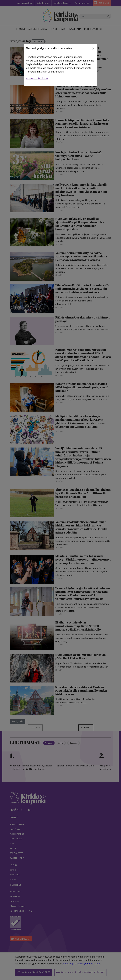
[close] (93, 49)
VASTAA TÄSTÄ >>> (37, 79)
